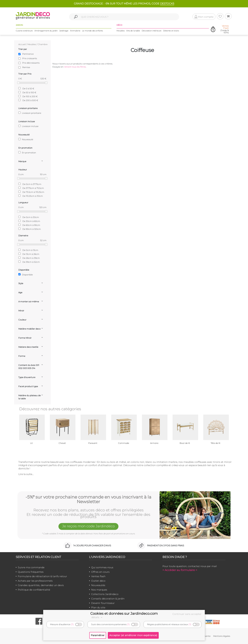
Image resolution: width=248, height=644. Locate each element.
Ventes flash (98, 576)
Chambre (43, 44)
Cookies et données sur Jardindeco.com (124, 613)
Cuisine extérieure (24, 31)
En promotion (27, 153)
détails (97, 617)
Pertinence (28, 54)
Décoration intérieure (152, 31)
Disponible (26, 275)
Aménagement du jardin (46, 31)
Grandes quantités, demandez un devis (41, 585)
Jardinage (64, 31)
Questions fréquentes (31, 572)
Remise (26, 67)
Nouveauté (26, 139)
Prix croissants (30, 58)
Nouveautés (98, 585)
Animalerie (75, 31)
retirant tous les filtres (75, 67)
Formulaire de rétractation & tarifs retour (42, 576)
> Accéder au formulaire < (180, 570)
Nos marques (99, 590)
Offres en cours (100, 572)
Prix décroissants (31, 63)
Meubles (121, 31)
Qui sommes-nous (102, 567)
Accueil (22, 44)
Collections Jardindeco (105, 594)
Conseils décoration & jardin (108, 599)
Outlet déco (98, 581)
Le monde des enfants (92, 31)
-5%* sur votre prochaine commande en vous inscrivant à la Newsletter (88, 499)
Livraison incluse (28, 126)
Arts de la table (133, 31)
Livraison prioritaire (30, 113)
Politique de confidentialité (34, 590)
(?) (72, 624)
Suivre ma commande (31, 567)
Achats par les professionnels (35, 581)
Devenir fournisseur (103, 603)
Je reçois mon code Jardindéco (88, 526)
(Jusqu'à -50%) (225, 29)
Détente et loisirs (171, 31)
